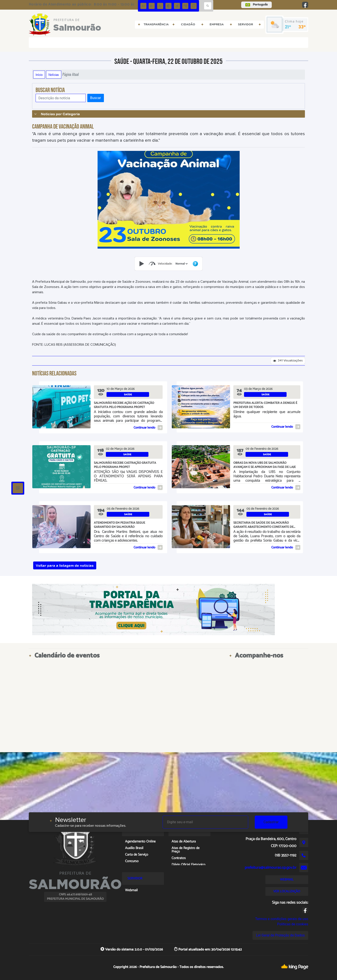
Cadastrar (271, 822)
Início (39, 75)
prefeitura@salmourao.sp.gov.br (271, 868)
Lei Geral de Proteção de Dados (280, 935)
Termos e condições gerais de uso (282, 919)
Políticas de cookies (293, 924)
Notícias (54, 75)
